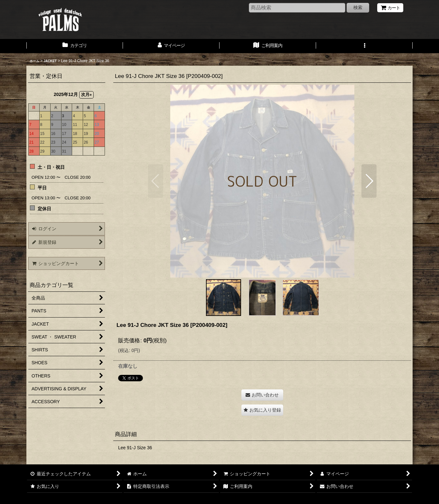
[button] (364, 46)
